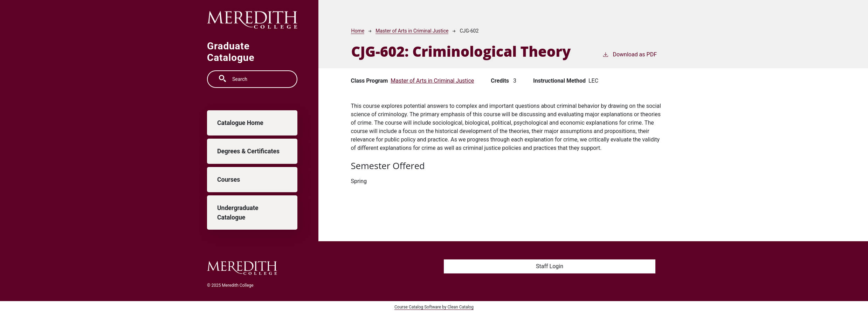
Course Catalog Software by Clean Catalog (434, 307)
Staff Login (550, 266)
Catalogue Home (240, 123)
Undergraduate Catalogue (238, 213)
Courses (229, 180)
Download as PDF (629, 54)
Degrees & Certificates (248, 151)
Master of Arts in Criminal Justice (412, 31)
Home (358, 31)
